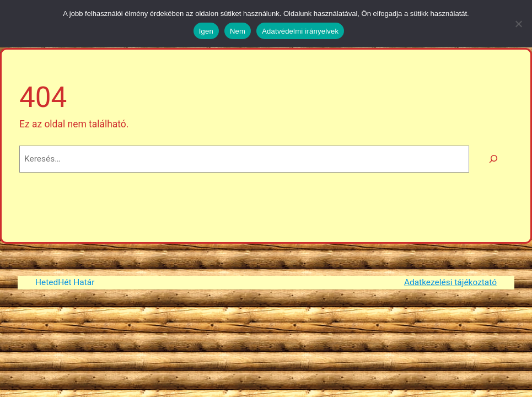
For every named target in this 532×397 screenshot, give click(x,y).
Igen (206, 31)
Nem (238, 31)
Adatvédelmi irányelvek (300, 31)
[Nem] (518, 24)
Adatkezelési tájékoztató (450, 282)
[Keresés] (494, 159)
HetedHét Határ (65, 282)
